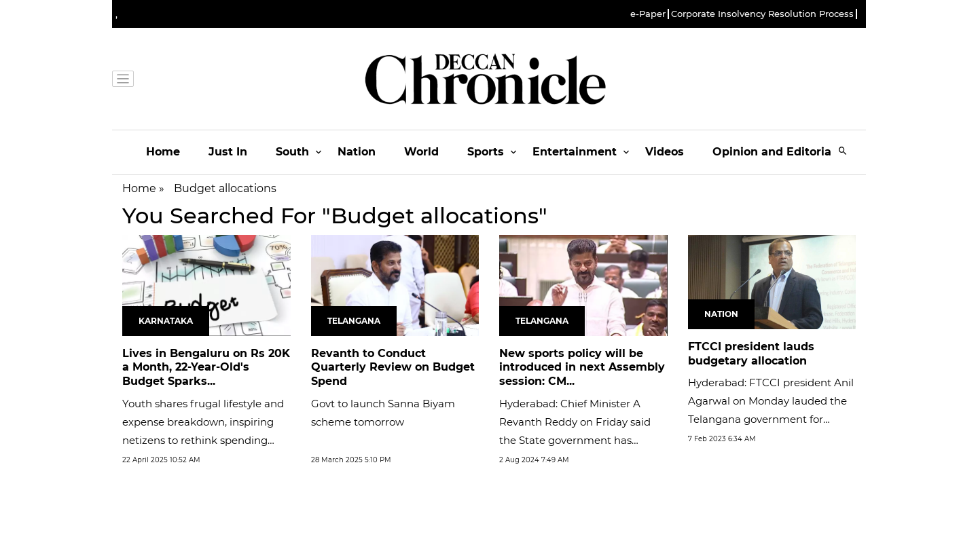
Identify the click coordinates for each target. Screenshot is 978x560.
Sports (486, 152)
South (292, 152)
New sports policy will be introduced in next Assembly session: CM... (582, 368)
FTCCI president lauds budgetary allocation (751, 354)
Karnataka (166, 321)
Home (163, 152)
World (421, 152)
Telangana (354, 321)
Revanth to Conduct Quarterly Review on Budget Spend (393, 368)
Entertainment (575, 152)
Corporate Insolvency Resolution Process (762, 14)
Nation (357, 152)
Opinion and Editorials (777, 152)
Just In (228, 152)
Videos (665, 152)
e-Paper (648, 14)
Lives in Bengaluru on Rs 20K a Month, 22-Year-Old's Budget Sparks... (206, 368)
